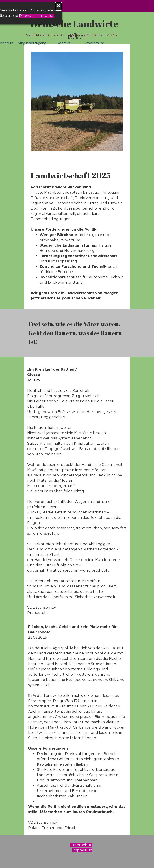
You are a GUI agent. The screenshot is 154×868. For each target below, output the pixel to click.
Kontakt (63, 43)
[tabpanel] (77, 235)
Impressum (95, 43)
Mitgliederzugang (32, 43)
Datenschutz (82, 845)
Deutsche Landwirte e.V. (75, 30)
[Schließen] (33, 6)
